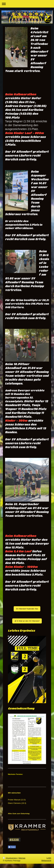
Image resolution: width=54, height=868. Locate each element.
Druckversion (10, 858)
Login (49, 858)
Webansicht (46, 860)
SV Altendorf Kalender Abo (27, 609)
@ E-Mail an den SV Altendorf (27, 621)
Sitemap (22, 858)
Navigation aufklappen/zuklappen (27, 4)
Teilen (12, 847)
